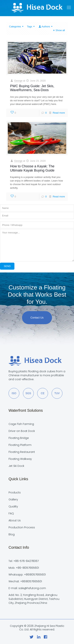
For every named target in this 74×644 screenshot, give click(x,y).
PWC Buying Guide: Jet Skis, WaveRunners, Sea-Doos (32, 88)
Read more (59, 113)
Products (15, 492)
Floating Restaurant (22, 452)
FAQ (11, 513)
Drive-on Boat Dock (22, 431)
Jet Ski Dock (16, 466)
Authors (46, 27)
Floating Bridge (19, 438)
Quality (13, 506)
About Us (15, 520)
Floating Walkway (20, 459)
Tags (31, 27)
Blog (12, 534)
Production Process (22, 527)
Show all (59, 30)
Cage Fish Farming (21, 424)
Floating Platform (20, 445)
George (18, 81)
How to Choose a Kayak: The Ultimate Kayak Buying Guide (32, 168)
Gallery (13, 499)
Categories (17, 27)
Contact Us (37, 318)
